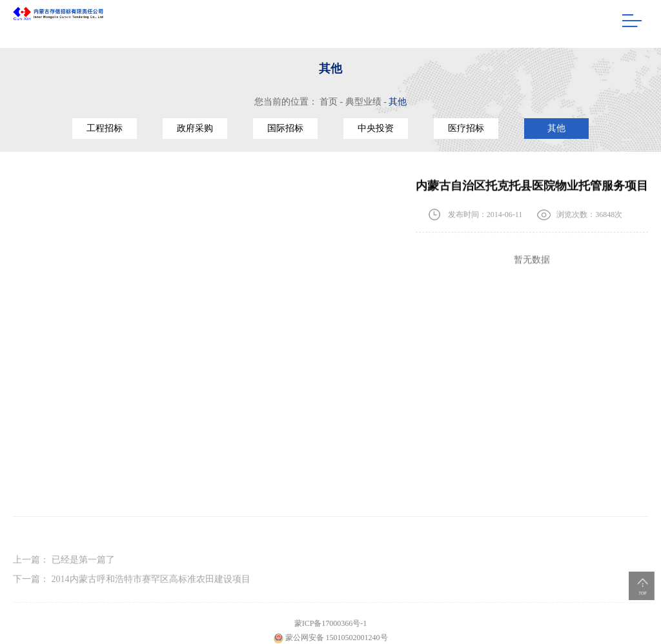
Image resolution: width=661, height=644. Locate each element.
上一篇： (64, 564)
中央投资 (376, 128)
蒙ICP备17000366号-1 (331, 629)
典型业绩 (363, 102)
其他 (398, 102)
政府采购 (195, 128)
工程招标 (105, 128)
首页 (329, 102)
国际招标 (285, 128)
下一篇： (132, 584)
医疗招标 (466, 128)
